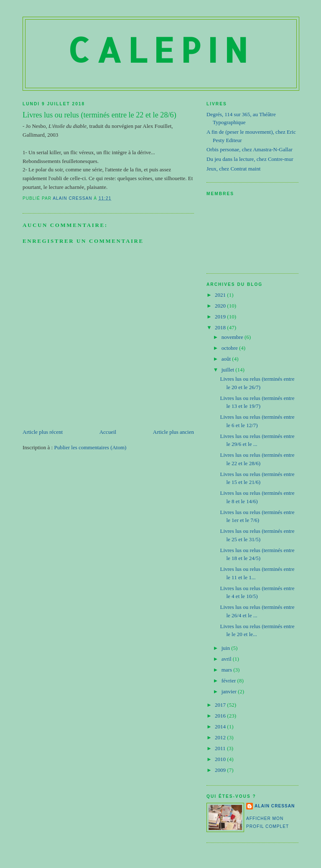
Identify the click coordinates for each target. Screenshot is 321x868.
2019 (221, 317)
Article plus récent (43, 432)
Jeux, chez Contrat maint (233, 169)
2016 (221, 716)
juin (226, 648)
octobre (230, 348)
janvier (230, 691)
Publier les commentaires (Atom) (90, 447)
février (229, 681)
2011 (221, 748)
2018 (221, 327)
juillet (229, 370)
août (227, 359)
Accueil (108, 432)
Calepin (161, 50)
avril (227, 659)
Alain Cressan (275, 806)
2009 (221, 770)
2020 (221, 306)
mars (228, 670)
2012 (221, 737)
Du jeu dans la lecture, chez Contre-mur (250, 159)
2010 (221, 759)
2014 (221, 727)
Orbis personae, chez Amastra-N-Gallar (250, 149)
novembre (233, 337)
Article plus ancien (173, 432)
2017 (221, 705)
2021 (221, 295)
